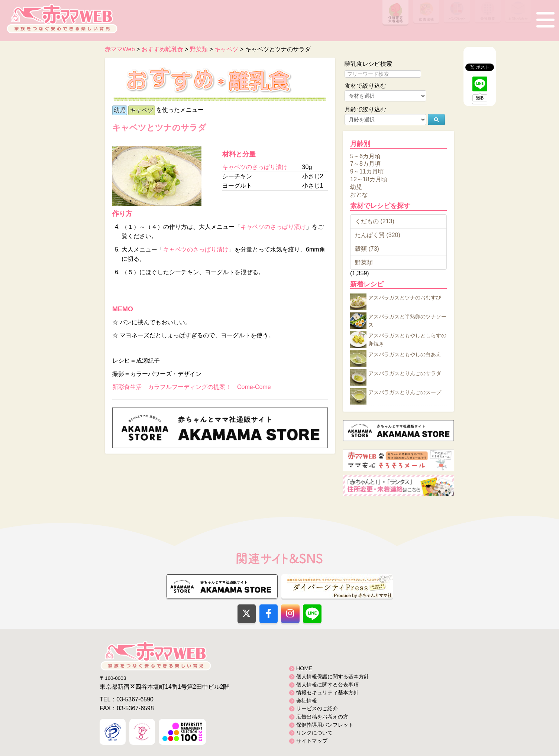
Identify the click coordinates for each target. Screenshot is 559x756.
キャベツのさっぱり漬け (255, 167)
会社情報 (307, 701)
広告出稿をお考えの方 (322, 717)
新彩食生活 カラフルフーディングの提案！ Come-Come (192, 387)
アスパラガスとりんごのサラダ (405, 374)
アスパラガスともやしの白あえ (405, 355)
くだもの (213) (375, 221)
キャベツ (142, 110)
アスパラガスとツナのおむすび (405, 298)
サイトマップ (312, 741)
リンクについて (314, 733)
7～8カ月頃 (365, 164)
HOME (304, 668)
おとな (359, 194)
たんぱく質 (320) (378, 235)
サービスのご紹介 (317, 708)
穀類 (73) (367, 249)
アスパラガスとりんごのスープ (405, 393)
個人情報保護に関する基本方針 (333, 676)
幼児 (120, 110)
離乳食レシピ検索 (368, 64)
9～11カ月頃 (367, 171)
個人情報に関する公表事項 (327, 685)
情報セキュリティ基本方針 (327, 692)
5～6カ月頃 (365, 156)
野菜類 (364, 262)
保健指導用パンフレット (325, 725)
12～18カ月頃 (369, 179)
